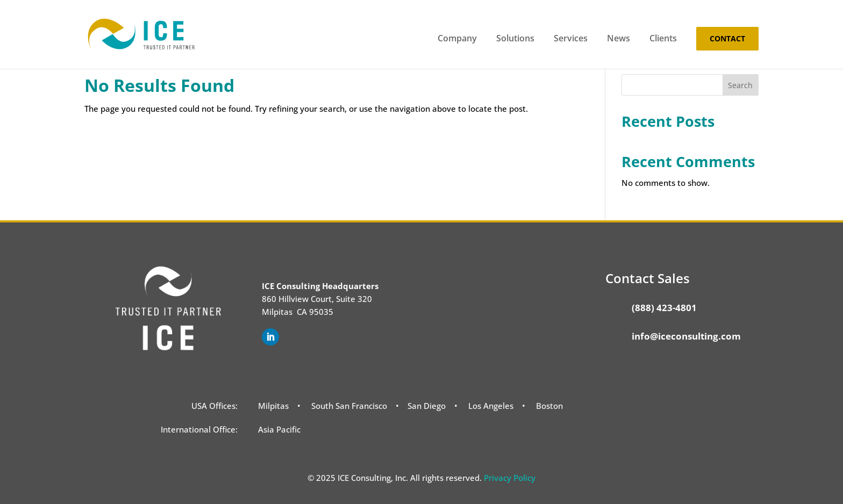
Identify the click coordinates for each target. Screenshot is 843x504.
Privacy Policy (510, 478)
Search (740, 85)
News (619, 39)
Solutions (515, 39)
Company (457, 39)
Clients (663, 39)
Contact (727, 38)
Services (571, 39)
